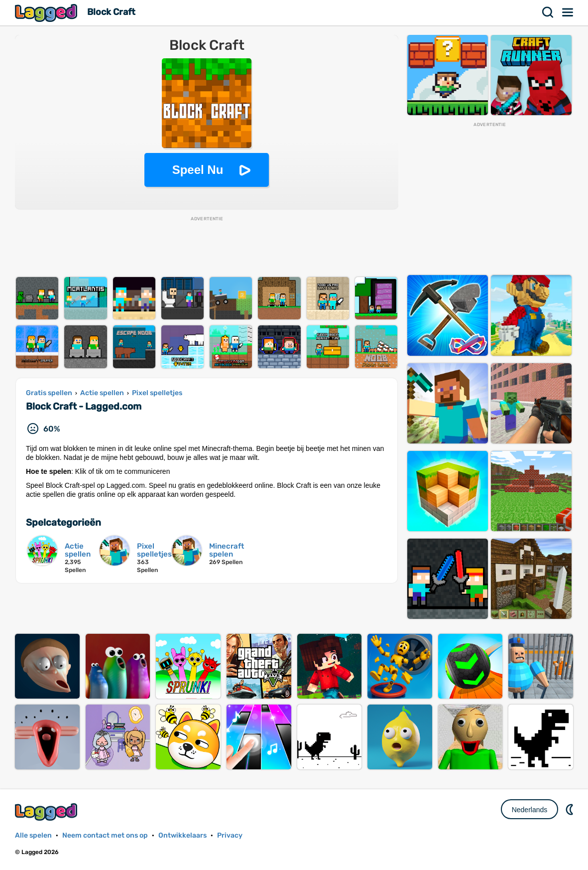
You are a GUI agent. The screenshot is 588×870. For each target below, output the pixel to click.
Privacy (230, 835)
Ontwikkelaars (182, 835)
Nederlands (530, 810)
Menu (568, 12)
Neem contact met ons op (105, 835)
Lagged (47, 13)
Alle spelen (33, 835)
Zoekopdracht (548, 12)
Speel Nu (198, 170)
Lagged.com (47, 812)
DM (571, 809)
